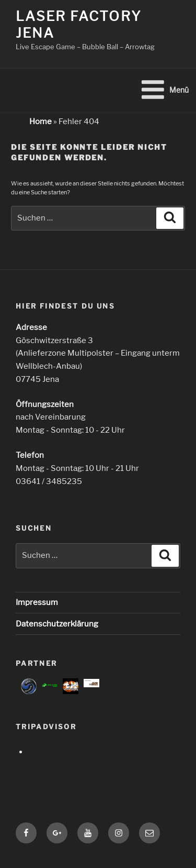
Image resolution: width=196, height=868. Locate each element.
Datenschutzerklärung (57, 624)
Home (41, 122)
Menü (164, 90)
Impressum (37, 602)
